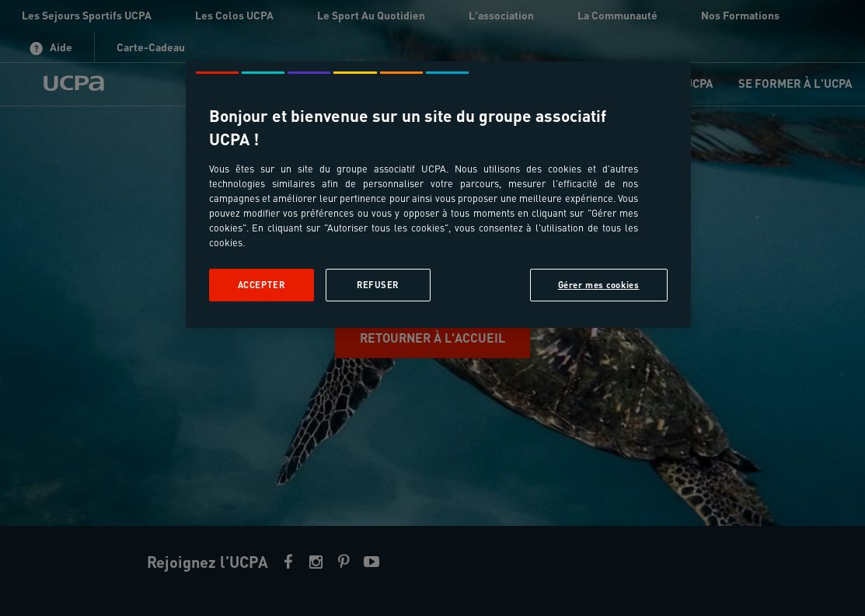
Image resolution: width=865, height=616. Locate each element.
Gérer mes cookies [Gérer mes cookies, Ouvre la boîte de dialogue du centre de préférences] (599, 285)
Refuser (378, 285)
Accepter (262, 285)
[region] (438, 195)
